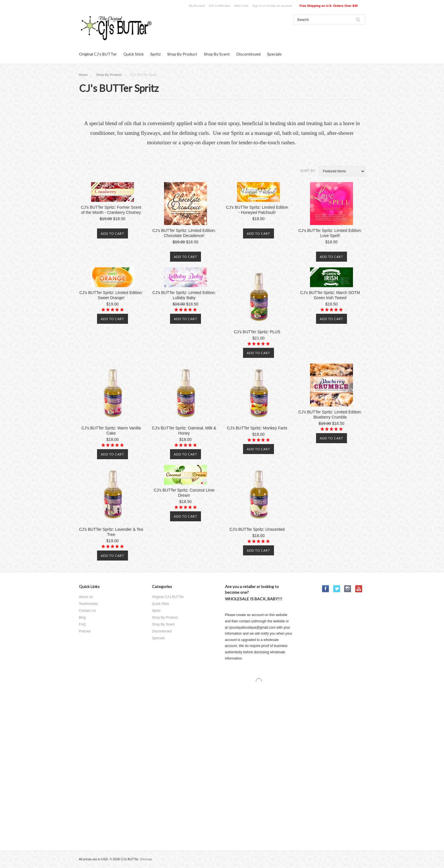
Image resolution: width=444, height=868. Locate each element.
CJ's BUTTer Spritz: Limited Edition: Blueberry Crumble (330, 415)
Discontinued (248, 54)
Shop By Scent (217, 54)
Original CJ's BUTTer (98, 54)
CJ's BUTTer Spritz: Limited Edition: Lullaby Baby (184, 295)
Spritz (155, 54)
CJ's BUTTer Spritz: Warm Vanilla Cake (111, 431)
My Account (197, 6)
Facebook (326, 589)
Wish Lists (241, 6)
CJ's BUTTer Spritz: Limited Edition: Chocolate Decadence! (184, 233)
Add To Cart (113, 233)
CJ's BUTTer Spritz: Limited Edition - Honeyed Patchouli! (257, 210)
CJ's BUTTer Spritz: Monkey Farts (257, 428)
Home (83, 75)
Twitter (337, 589)
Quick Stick (134, 54)
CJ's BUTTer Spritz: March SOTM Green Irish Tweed (330, 295)
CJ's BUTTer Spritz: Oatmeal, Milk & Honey (184, 431)
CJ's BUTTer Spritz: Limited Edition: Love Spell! (330, 233)
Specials (274, 54)
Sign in (257, 6)
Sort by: (308, 171)
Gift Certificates (219, 6)
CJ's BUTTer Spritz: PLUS (257, 332)
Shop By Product (182, 54)
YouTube (359, 589)
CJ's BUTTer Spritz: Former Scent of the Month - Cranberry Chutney (111, 210)
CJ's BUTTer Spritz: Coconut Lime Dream (184, 493)
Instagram (348, 589)
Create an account (279, 6)
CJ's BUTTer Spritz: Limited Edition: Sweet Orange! (111, 295)
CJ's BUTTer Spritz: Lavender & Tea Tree (111, 532)
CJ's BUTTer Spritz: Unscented (257, 529)
